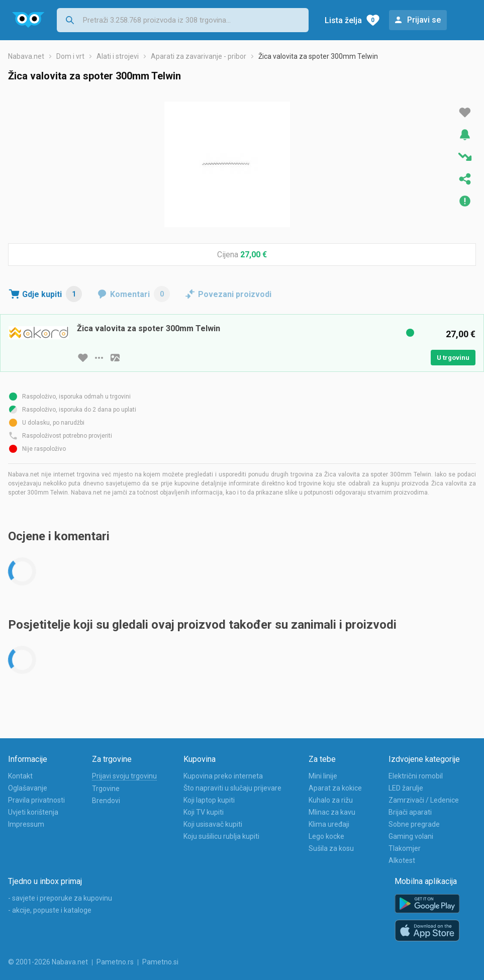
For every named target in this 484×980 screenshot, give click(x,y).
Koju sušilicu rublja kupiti (221, 836)
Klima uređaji (329, 824)
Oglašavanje (28, 788)
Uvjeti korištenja (33, 812)
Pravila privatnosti (36, 800)
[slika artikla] (115, 358)
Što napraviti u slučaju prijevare (232, 788)
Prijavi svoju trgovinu (124, 776)
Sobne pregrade (414, 824)
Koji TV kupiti (204, 812)
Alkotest (402, 860)
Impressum (26, 824)
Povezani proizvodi (235, 294)
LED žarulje (406, 788)
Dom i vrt (70, 56)
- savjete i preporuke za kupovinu (60, 898)
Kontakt (20, 776)
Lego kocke (326, 836)
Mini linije (323, 776)
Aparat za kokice (335, 788)
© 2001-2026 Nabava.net (48, 962)
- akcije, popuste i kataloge (50, 910)
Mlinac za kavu (332, 812)
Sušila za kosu (331, 848)
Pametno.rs (115, 962)
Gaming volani (411, 836)
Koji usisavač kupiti (213, 824)
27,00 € (254, 255)
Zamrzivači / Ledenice (424, 800)
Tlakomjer (405, 848)
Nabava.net (26, 56)
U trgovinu (453, 358)
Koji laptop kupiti (209, 800)
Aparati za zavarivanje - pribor (199, 56)
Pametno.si (160, 962)
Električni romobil (416, 776)
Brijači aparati (410, 812)
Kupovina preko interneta (223, 776)
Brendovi (106, 801)
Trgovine (106, 789)
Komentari (140, 294)
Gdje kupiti (52, 294)
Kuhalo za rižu (331, 800)
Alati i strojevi (118, 56)
